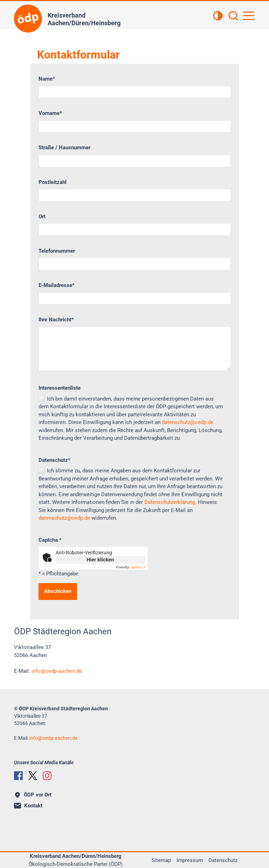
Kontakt (28, 806)
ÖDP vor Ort (33, 795)
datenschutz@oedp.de (188, 422)
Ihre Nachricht (56, 320)
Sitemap (161, 860)
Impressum (190, 860)
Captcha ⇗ (131, 567)
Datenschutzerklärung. (170, 502)
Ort (42, 217)
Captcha (50, 540)
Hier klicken (100, 560)
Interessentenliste (60, 388)
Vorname (50, 113)
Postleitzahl (53, 182)
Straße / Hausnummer (64, 148)
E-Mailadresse (57, 285)
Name (47, 79)
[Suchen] (233, 16)
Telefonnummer (57, 251)
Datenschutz (54, 460)
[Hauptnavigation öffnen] (249, 16)
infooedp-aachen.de (57, 671)
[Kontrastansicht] (218, 16)
